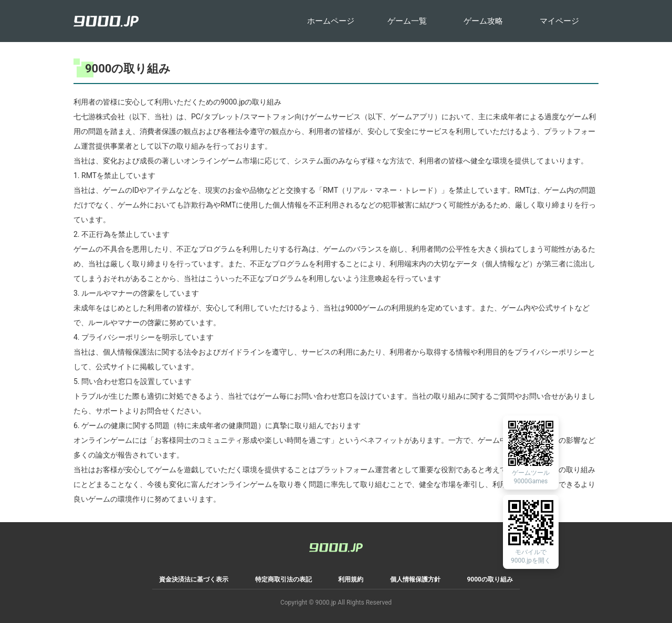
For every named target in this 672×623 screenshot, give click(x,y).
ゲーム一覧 (407, 21)
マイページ (559, 21)
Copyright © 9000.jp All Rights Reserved (336, 603)
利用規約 (351, 579)
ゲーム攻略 (483, 21)
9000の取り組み (490, 579)
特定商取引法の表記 (283, 579)
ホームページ (331, 21)
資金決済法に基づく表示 (194, 579)
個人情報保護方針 (415, 579)
